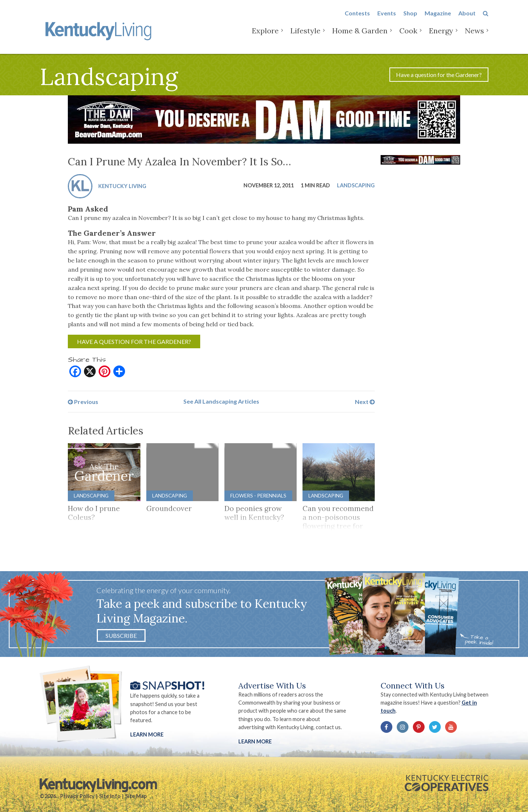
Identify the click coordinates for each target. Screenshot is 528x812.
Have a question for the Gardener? (439, 75)
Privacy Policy (77, 796)
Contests (357, 19)
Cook (408, 36)
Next (365, 401)
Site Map (136, 796)
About (467, 19)
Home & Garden (360, 36)
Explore (265, 36)
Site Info (110, 796)
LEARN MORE (255, 741)
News (474, 36)
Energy (441, 36)
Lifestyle (305, 36)
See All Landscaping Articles (221, 401)
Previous (83, 401)
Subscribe (121, 635)
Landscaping (356, 185)
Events (387, 19)
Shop (410, 19)
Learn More (147, 734)
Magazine (438, 19)
